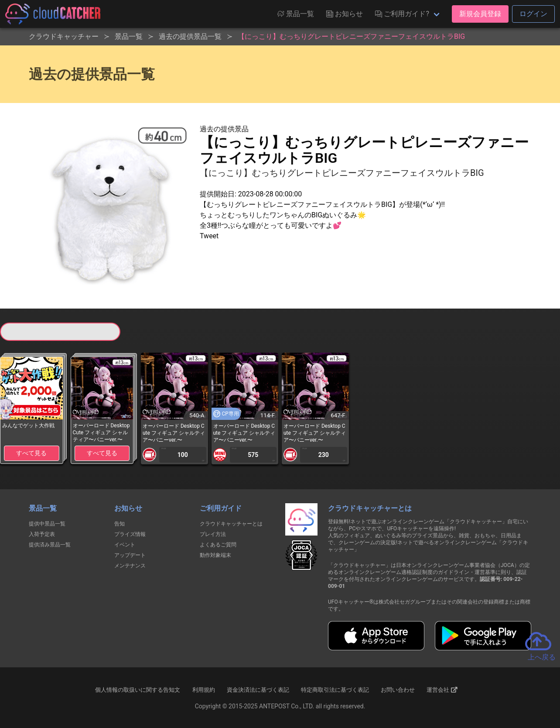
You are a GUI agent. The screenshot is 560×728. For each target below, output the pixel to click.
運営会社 (442, 690)
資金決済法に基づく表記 (258, 690)
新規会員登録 (480, 14)
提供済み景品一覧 (50, 545)
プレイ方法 (213, 534)
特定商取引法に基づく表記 (335, 690)
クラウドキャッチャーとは (231, 524)
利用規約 (204, 690)
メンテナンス (130, 566)
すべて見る (31, 453)
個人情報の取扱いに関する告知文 (138, 690)
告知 (120, 524)
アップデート (130, 555)
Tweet (209, 236)
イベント (125, 545)
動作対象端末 (215, 555)
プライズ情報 (130, 534)
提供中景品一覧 (47, 524)
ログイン (533, 14)
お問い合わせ (398, 690)
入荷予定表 (42, 534)
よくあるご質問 (218, 545)
